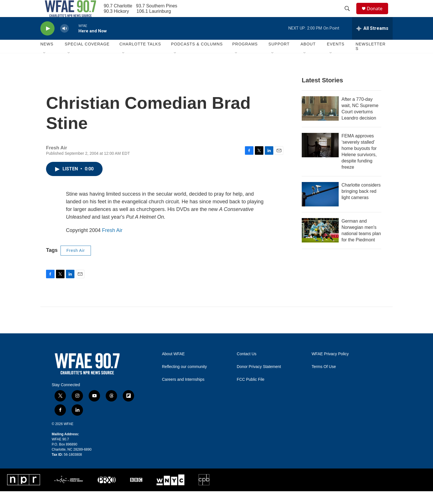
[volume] (64, 41)
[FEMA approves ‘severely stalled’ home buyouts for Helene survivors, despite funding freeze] (320, 158)
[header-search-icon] (350, 15)
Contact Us (246, 367)
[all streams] (372, 41)
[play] (47, 41)
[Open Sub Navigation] (45, 66)
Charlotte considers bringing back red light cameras (361, 204)
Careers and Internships (183, 392)
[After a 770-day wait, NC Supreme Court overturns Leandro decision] (320, 121)
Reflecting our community (184, 379)
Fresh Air (112, 243)
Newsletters (370, 59)
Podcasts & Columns (197, 57)
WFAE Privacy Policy (330, 367)
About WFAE (173, 367)
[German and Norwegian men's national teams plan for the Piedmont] (320, 243)
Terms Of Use (324, 379)
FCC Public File (250, 392)
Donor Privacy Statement (259, 379)
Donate (378, 15)
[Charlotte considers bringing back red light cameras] (320, 207)
